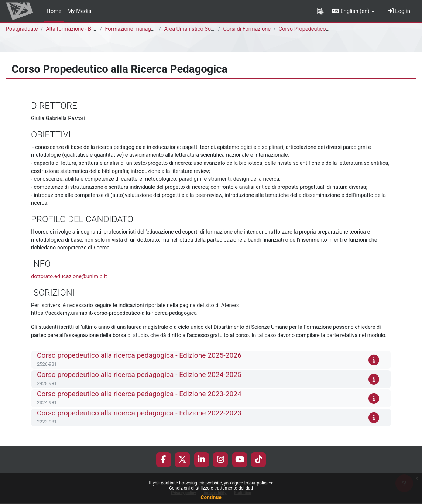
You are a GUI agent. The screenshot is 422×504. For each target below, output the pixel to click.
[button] (353, 11)
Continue (211, 497)
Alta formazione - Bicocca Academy (91, 29)
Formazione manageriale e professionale (156, 29)
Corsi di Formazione (249, 29)
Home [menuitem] (54, 11)
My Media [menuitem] (79, 11)
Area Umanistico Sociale (195, 29)
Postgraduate (23, 29)
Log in (399, 11)
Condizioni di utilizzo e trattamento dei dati (211, 488)
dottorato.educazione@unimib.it (70, 280)
